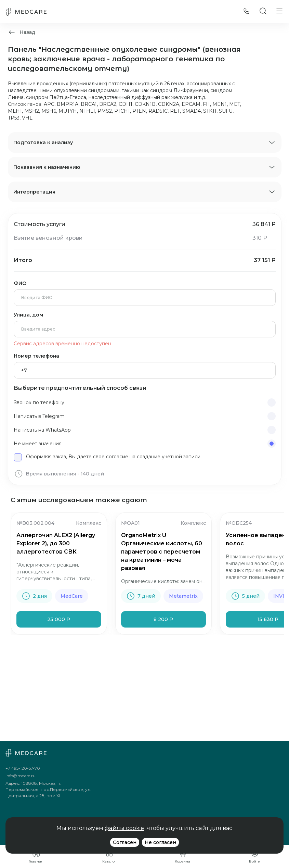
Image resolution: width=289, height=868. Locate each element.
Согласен (125, 842)
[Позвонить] (247, 12)
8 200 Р (163, 619)
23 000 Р (59, 619)
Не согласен (160, 842)
